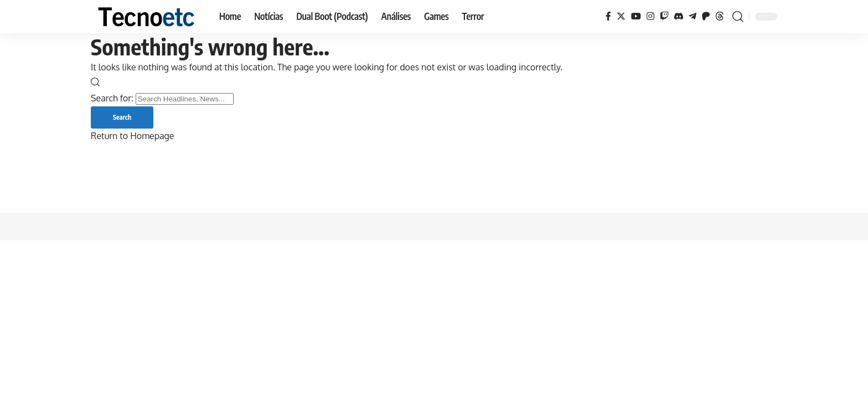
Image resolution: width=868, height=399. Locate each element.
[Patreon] (706, 16)
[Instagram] (650, 16)
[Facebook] (608, 16)
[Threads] (720, 16)
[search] (738, 17)
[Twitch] (664, 16)
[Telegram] (693, 16)
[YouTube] (636, 16)
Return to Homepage (132, 136)
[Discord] (679, 16)
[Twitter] (621, 16)
